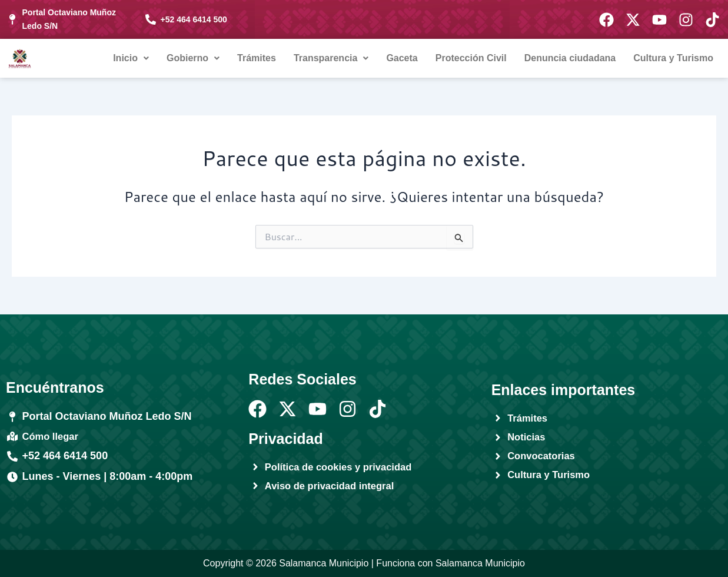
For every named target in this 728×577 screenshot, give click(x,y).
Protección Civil (471, 58)
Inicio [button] (131, 58)
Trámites (257, 58)
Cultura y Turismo (673, 58)
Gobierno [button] (193, 58)
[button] (131, 58)
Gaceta (402, 58)
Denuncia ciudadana (570, 58)
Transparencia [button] (331, 58)
